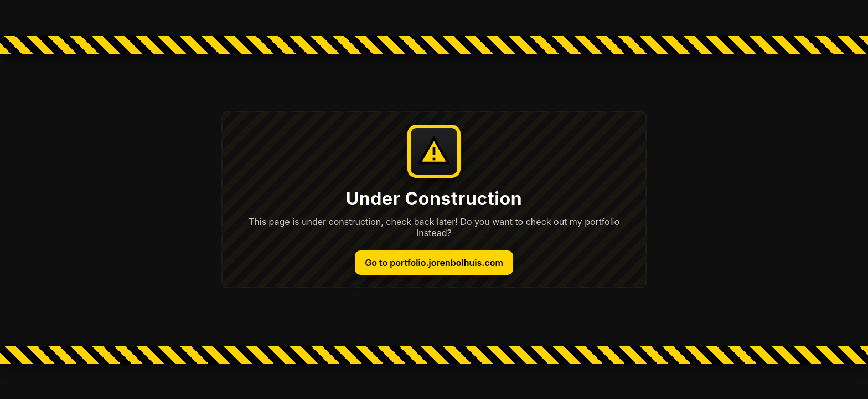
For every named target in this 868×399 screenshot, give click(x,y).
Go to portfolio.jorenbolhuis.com (434, 263)
